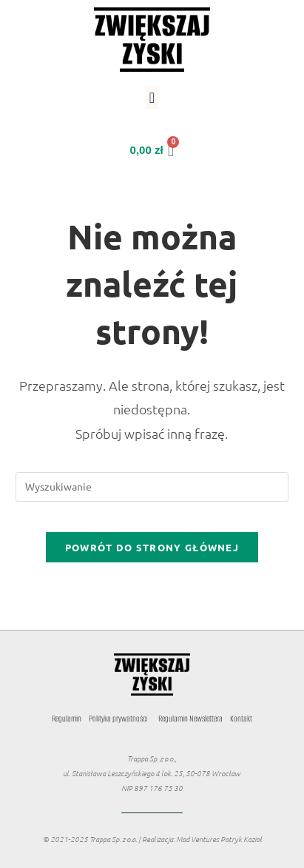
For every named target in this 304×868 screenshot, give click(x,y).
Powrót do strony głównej (152, 547)
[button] (152, 98)
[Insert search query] (152, 487)
